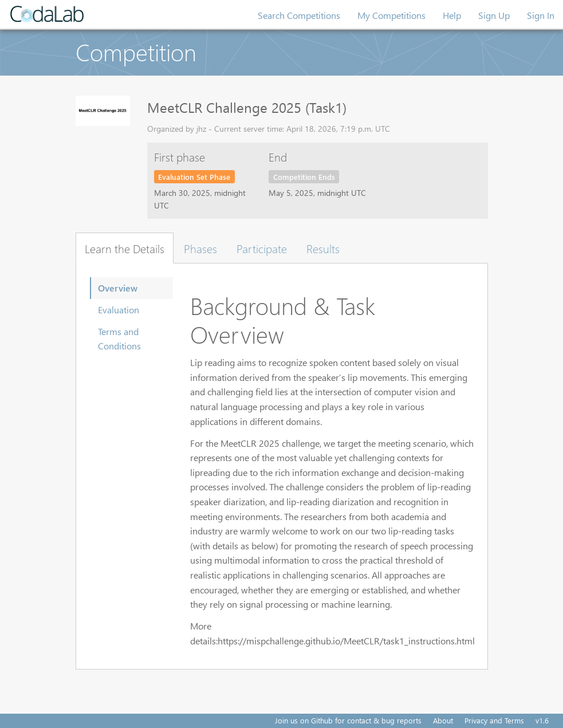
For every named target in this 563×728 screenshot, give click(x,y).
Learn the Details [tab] (125, 248)
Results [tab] (323, 248)
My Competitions (391, 15)
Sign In (541, 15)
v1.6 (542, 720)
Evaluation (119, 310)
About (443, 720)
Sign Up (494, 15)
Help (452, 15)
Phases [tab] (200, 248)
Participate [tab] (262, 248)
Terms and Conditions (119, 339)
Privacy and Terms (494, 720)
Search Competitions (299, 15)
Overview (118, 288)
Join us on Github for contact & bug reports (348, 720)
